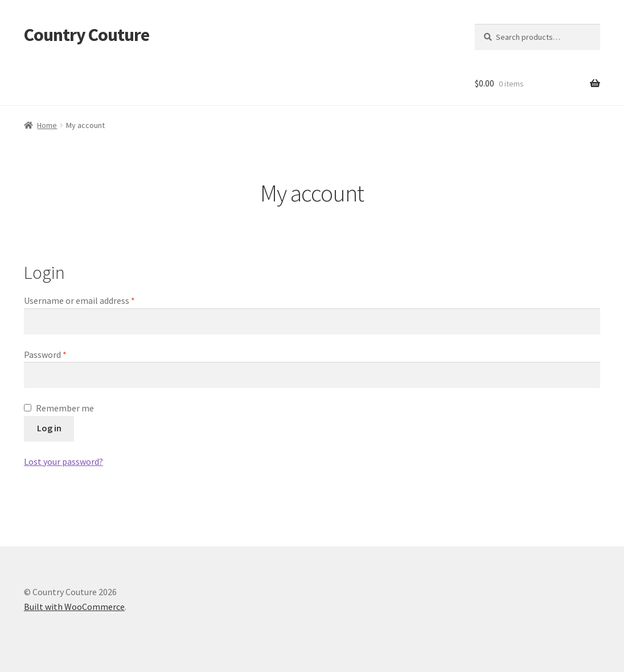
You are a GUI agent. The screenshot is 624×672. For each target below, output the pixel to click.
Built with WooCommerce (74, 607)
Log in (49, 428)
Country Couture (87, 35)
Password (62, 354)
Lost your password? (63, 461)
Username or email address (96, 300)
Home (47, 125)
